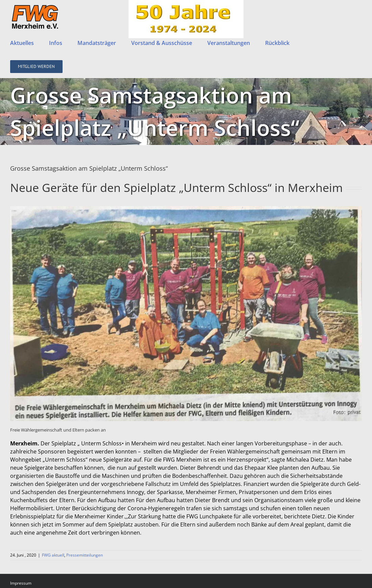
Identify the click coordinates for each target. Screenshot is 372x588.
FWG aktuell (53, 573)
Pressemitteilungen (85, 573)
